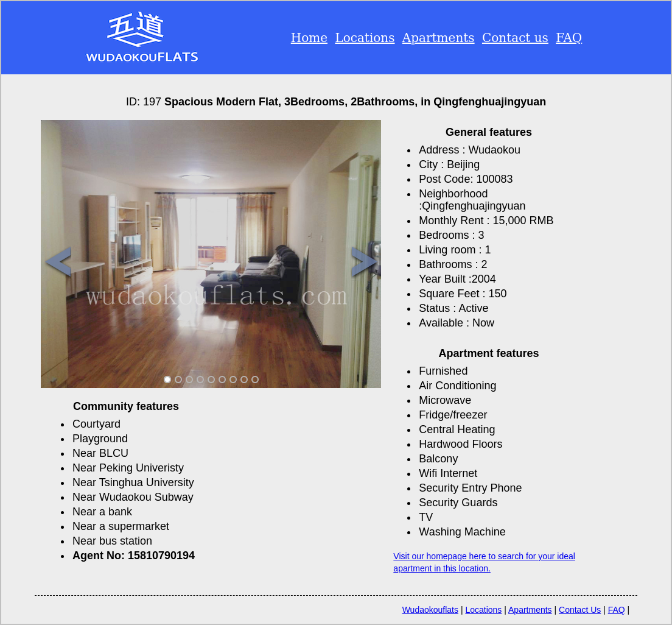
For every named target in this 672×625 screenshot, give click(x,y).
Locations (365, 38)
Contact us (515, 38)
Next (364, 263)
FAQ (569, 38)
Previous (58, 263)
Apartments (439, 38)
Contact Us (580, 610)
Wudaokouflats (430, 610)
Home (309, 38)
